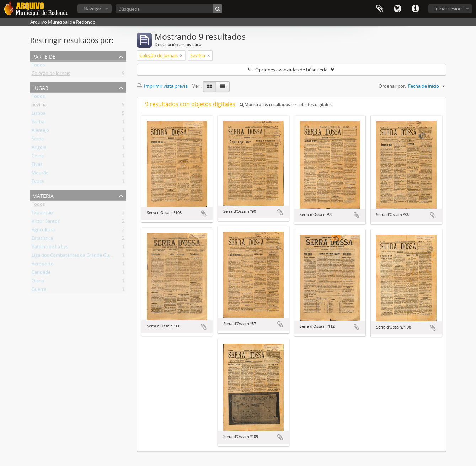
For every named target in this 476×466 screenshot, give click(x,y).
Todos (38, 66)
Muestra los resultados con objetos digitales (286, 105)
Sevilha (39, 106)
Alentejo (40, 131)
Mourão (40, 174)
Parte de (44, 56)
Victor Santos (46, 222)
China (38, 157)
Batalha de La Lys (50, 248)
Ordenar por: (392, 86)
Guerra (39, 291)
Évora (38, 183)
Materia (43, 195)
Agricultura (43, 231)
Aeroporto (43, 265)
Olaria (38, 282)
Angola (39, 148)
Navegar (92, 9)
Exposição (42, 214)
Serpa (38, 140)
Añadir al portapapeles (204, 213)
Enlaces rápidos (415, 9)
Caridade (41, 273)
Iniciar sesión (448, 9)
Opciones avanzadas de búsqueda (291, 70)
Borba (38, 123)
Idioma (397, 9)
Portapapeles (380, 9)
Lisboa (39, 114)
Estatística (42, 239)
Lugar (40, 87)
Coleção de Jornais (51, 75)
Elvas (37, 166)
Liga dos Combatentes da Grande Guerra (75, 256)
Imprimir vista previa (162, 86)
